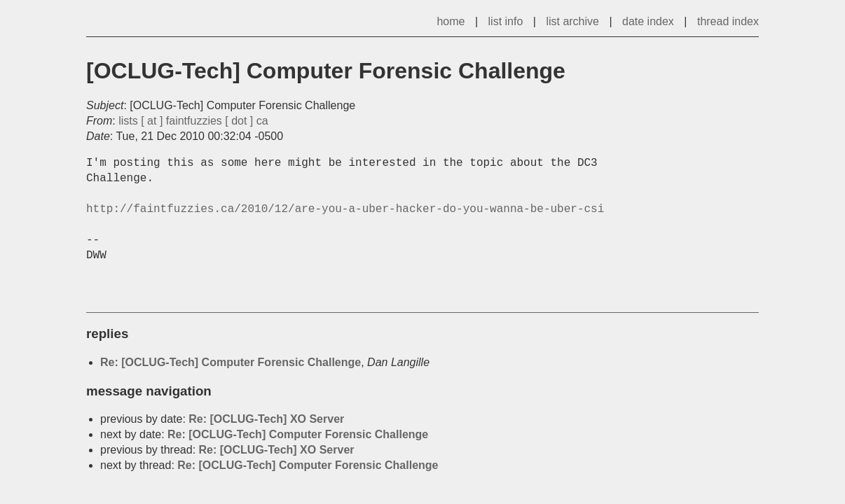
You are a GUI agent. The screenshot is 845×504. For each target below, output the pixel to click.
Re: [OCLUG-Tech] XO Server (266, 419)
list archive (572, 21)
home (451, 21)
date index (648, 21)
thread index (728, 21)
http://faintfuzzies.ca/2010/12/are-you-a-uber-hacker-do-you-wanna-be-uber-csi (345, 209)
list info (506, 21)
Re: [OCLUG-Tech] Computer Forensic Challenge (231, 362)
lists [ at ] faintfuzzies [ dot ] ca (193, 121)
